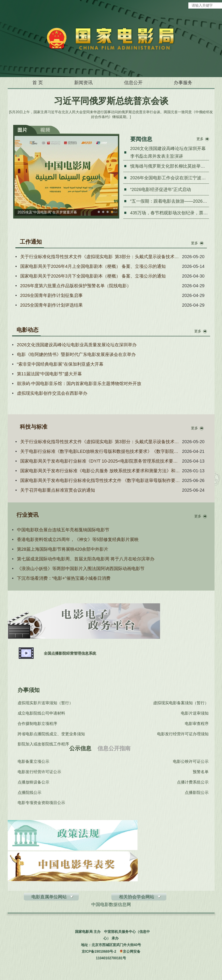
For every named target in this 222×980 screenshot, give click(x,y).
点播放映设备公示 (33, 783)
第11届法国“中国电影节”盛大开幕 (50, 374)
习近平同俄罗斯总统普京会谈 (111, 101)
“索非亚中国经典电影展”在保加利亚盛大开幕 (60, 364)
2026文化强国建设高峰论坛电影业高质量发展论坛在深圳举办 (77, 345)
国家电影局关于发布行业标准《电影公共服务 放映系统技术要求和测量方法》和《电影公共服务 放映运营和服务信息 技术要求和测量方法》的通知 (100, 471)
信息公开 (135, 82)
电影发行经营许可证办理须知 (183, 735)
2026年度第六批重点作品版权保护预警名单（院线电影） (76, 286)
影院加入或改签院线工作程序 (43, 745)
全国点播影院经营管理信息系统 (72, 653)
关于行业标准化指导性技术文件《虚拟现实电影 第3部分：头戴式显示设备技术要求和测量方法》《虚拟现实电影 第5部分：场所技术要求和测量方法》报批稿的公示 (100, 257)
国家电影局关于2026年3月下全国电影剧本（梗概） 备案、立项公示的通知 (93, 276)
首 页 (32, 82)
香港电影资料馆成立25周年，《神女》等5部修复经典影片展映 (78, 539)
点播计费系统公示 (193, 783)
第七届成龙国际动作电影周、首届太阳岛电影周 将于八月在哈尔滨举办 (86, 559)
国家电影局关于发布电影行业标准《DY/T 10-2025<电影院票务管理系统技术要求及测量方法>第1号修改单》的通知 (100, 461)
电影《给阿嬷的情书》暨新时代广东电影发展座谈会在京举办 (76, 354)
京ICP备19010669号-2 (99, 952)
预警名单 (201, 772)
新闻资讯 (81, 82)
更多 (200, 139)
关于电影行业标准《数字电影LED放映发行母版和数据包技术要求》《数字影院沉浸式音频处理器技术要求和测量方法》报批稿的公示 (100, 451)
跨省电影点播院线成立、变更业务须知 (51, 735)
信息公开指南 (114, 748)
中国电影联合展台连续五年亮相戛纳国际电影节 (63, 530)
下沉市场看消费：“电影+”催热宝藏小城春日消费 (64, 578)
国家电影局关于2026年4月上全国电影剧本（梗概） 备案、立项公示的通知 (93, 266)
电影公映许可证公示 (191, 761)
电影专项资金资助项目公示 (41, 804)
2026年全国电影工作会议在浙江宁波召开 (170, 178)
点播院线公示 (29, 793)
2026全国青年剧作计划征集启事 (52, 295)
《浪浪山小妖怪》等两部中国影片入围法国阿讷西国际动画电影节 (81, 569)
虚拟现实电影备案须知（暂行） (181, 703)
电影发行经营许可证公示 (39, 772)
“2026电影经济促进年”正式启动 (161, 189)
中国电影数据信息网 (111, 905)
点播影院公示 (197, 793)
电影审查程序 (197, 724)
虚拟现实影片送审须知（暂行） (45, 703)
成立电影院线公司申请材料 (41, 714)
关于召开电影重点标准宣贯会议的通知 (58, 490)
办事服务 (189, 82)
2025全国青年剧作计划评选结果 (52, 305)
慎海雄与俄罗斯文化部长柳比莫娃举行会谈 (172, 166)
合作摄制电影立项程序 (37, 724)
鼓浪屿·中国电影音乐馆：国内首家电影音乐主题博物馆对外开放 (79, 383)
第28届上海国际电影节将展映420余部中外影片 (63, 549)
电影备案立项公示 (33, 761)
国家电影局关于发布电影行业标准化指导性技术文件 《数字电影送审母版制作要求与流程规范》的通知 (100, 480)
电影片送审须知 (195, 714)
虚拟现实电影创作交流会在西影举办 (52, 393)
